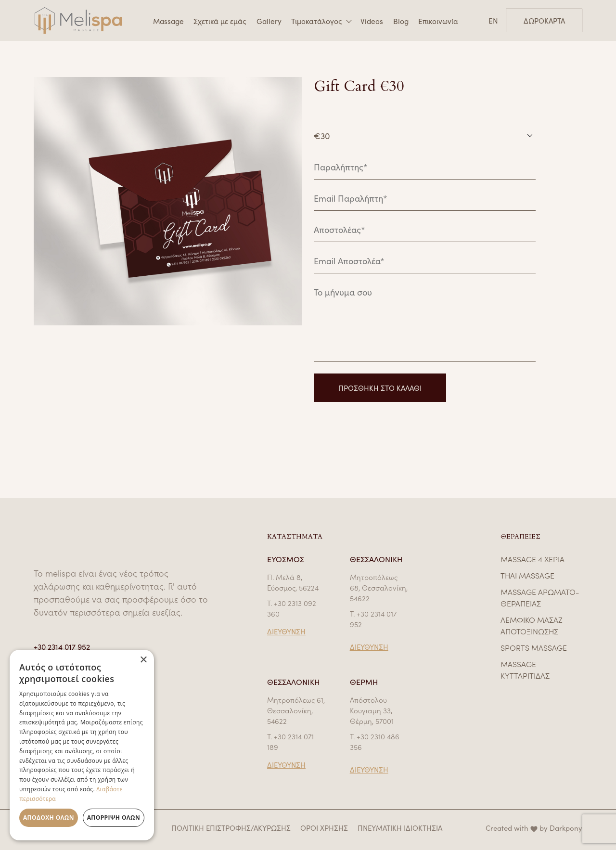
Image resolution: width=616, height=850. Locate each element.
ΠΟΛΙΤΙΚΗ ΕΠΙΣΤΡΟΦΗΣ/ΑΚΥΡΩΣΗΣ (231, 828)
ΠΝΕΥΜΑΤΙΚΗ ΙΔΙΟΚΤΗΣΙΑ (400, 828)
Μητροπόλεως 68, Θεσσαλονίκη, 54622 (379, 587)
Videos (372, 21)
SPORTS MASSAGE (534, 647)
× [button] (143, 660)
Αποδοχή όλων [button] (49, 818)
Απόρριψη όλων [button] (114, 818)
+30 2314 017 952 (62, 646)
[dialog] (82, 745)
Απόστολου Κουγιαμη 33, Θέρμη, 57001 (372, 710)
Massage (168, 21)
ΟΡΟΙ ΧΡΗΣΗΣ (324, 828)
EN (493, 20)
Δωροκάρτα (544, 20)
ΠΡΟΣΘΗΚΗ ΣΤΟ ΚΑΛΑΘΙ (380, 388)
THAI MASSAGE (527, 575)
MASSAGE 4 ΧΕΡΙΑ (533, 559)
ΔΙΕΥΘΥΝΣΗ (286, 631)
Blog (401, 21)
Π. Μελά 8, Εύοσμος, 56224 (293, 582)
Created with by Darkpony (534, 828)
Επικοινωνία (438, 21)
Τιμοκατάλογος (317, 21)
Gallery (269, 21)
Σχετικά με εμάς (220, 21)
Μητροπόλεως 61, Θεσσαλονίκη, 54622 (296, 710)
